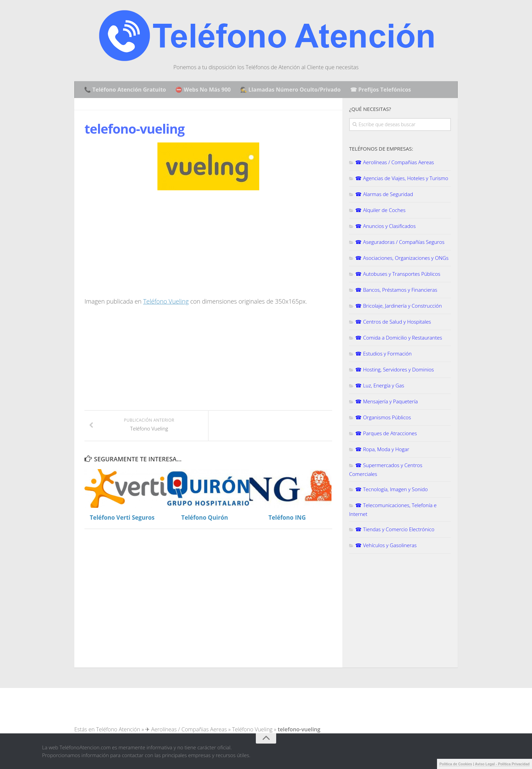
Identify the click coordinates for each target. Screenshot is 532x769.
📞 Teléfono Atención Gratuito (125, 90)
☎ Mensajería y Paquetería (387, 401)
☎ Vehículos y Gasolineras (386, 545)
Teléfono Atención (118, 729)
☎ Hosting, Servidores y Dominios (395, 369)
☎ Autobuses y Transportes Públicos (398, 274)
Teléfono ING (287, 517)
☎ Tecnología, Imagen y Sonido (392, 489)
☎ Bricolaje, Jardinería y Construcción (398, 306)
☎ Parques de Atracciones (386, 433)
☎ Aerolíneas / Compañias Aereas (395, 162)
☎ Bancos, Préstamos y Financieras (396, 290)
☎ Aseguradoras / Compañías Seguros (400, 242)
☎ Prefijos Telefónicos (381, 90)
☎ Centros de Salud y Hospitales (393, 322)
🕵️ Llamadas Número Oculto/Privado (290, 90)
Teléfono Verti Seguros (122, 517)
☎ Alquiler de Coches (380, 210)
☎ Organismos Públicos (383, 417)
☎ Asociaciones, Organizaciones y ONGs (402, 258)
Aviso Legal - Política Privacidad (502, 764)
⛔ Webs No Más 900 (203, 90)
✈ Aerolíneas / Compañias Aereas (186, 729)
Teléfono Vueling (166, 301)
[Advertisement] (141, 246)
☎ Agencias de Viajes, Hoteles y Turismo (402, 178)
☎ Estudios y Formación (383, 353)
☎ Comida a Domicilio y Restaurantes (399, 338)
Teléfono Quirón (205, 517)
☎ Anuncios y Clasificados (385, 226)
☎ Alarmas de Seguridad (384, 194)
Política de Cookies (456, 764)
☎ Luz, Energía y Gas (380, 385)
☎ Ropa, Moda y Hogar (382, 449)
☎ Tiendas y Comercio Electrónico (395, 529)
